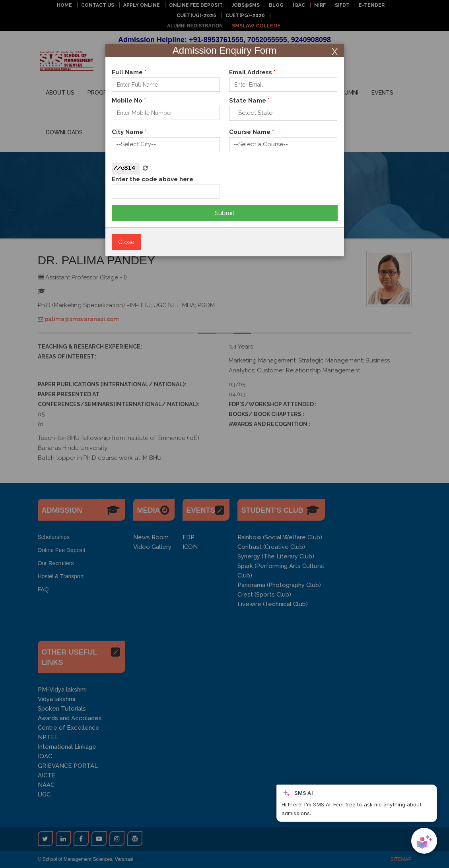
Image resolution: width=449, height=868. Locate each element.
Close (126, 242)
